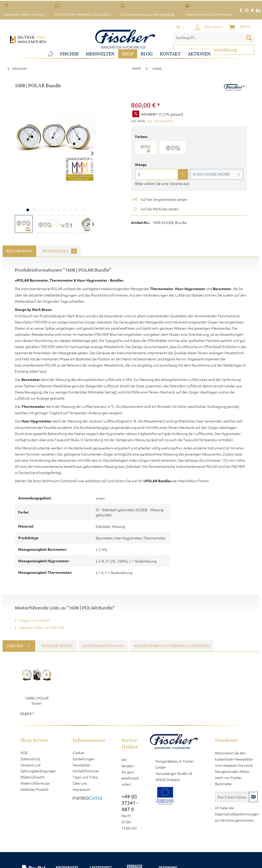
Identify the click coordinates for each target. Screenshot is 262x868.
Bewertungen (59, 251)
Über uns (80, 783)
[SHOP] (128, 54)
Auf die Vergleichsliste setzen (160, 199)
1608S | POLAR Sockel (37, 701)
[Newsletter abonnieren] (253, 797)
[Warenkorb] (241, 27)
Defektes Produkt (34, 789)
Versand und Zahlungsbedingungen (38, 768)
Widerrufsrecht (32, 777)
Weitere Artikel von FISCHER (40, 627)
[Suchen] (249, 37)
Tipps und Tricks (85, 777)
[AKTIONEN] (199, 54)
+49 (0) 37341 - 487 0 (130, 803)
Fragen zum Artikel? (32, 620)
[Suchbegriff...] (214, 37)
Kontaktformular (86, 771)
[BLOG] (147, 54)
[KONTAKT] (170, 54)
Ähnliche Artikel (57, 646)
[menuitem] (214, 37)
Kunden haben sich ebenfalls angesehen (172, 646)
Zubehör (19, 646)
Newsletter (82, 765)
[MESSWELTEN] (100, 54)
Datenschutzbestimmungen (237, 814)
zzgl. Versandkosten (160, 121)
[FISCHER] (69, 54)
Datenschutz (30, 759)
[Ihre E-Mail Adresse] (232, 797)
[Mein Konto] (209, 27)
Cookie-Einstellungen (84, 756)
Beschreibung (19, 251)
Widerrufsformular (35, 783)
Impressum (81, 789)
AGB (24, 753)
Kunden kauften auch (103, 646)
